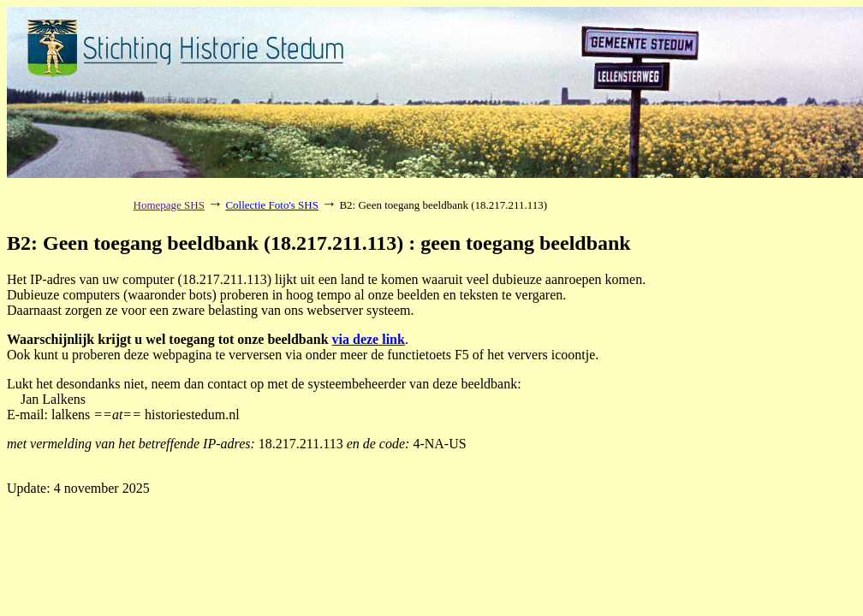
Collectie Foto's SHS (272, 205)
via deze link (369, 339)
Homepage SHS (169, 205)
